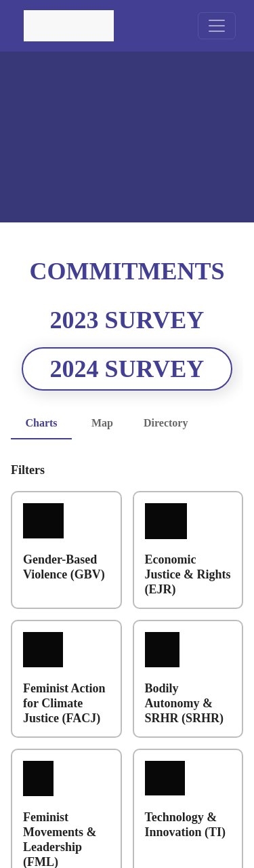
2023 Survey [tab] (127, 320)
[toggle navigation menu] (217, 26)
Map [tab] (102, 423)
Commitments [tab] (127, 271)
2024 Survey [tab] (127, 369)
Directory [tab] (169, 423)
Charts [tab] (41, 423)
